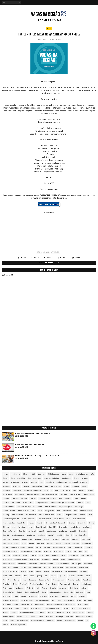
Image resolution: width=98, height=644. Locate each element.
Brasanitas (67, 490)
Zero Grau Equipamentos (18, 625)
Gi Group (91, 523)
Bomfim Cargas (17, 490)
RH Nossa (15, 596)
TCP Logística (41, 613)
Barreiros (66, 486)
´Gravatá (6, 474)
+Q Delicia (14, 474)
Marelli (63, 560)
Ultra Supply (50, 617)
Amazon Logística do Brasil (52, 478)
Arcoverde (25, 482)
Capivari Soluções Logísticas (47, 499)
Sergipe (79, 600)
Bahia (47, 486)
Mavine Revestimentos (62, 564)
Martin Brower (22, 564)
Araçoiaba (85, 478)
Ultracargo (59, 617)
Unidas (5, 621)
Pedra (10, 580)
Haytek (24, 543)
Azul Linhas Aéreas (37, 486)
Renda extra (79, 592)
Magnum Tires (46, 560)
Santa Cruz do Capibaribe (10, 600)
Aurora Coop (7, 486)
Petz (47, 584)
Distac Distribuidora (86, 511)
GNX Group (6, 527)
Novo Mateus (83, 572)
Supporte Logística (84, 608)
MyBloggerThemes (58, 641)
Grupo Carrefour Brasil (10, 531)
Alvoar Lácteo (21, 478)
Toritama (20, 617)
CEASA (25, 503)
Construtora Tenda (51, 507)
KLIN (86, 551)
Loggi (82, 556)
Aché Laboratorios (53, 474)
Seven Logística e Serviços (11, 604)
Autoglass (26, 486)
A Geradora (26, 474)
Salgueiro (65, 596)
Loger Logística (73, 556)
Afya (93, 474)
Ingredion (47, 547)
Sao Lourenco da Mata (27, 600)
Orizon (46, 576)
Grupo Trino (65, 539)
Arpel (41, 482)
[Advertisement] (49, 233)
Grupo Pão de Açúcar (81, 535)
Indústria (39, 547)
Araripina (6, 482)
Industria (30, 547)
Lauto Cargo (7, 556)
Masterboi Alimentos (47, 564)
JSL (75, 551)
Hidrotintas (40, 543)
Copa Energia (79, 507)
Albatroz (6, 478)
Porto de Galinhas (86, 584)
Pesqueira (6, 584)
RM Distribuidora (55, 596)
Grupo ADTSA (53, 527)
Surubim (6, 613)
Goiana (14, 527)
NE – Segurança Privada (10, 572)
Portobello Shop (20, 588)
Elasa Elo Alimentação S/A (47, 515)
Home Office (50, 543)
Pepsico (17, 580)
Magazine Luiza (35, 560)
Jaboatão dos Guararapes (11, 551)
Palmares (72, 576)
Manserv (55, 560)
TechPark (51, 613)
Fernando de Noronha (79, 519)
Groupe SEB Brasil (41, 527)
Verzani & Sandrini (23, 621)
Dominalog (6, 515)
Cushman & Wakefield (9, 511)
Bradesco (58, 490)
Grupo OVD (69, 535)
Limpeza (33, 556)
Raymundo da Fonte (9, 592)
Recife (44, 592)
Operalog (39, 576)
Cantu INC (24, 499)
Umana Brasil (69, 617)
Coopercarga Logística (66, 507)
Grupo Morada (31, 535)
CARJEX (61, 499)
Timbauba (90, 613)
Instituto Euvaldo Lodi (59, 547)
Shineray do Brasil (27, 604)
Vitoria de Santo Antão (38, 621)
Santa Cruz (82, 596)
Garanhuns (72, 523)
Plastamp (54, 584)
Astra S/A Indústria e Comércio (78, 482)
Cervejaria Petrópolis (42, 503)
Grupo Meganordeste (18, 535)
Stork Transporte (36, 608)
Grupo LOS (6, 535)
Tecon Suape (60, 613)
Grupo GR (41, 531)
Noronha (47, 572)
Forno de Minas (22, 523)
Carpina (76, 499)
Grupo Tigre (47, 539)
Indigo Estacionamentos (18, 547)
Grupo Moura (41, 535)
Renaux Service (69, 592)
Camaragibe (63, 494)
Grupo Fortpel (32, 531)
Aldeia (13, 478)
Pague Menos (62, 576)
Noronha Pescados (57, 572)
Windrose (60, 621)
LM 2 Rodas (55, 556)
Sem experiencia (69, 600)
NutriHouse (18, 576)
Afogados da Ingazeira (82, 474)
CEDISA (31, 503)
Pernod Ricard (87, 580)
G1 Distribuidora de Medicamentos (56, 523)
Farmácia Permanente (29, 519)
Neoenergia (23, 572)
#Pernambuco (56, 252)
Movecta (23, 568)
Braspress (82, 490)
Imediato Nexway (87, 543)
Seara (54, 600)
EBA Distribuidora (31, 515)
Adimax (71, 474)
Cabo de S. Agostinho (33, 494)
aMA (29, 478)
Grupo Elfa (22, 531)
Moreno (16, 568)
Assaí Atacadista (62, 482)
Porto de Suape (8, 588)
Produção (53, 588)
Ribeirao (23, 596)
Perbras (24, 580)
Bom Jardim (7, 490)
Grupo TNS (56, 539)
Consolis (40, 507)
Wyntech (81, 621)
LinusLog (41, 556)
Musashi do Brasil (58, 568)
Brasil (49, 28)
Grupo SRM (38, 539)
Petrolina (15, 584)
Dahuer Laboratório (24, 511)
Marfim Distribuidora (74, 560)
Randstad (84, 588)
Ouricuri (54, 576)
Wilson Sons (51, 621)
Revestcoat (7, 596)
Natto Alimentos (71, 568)
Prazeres (45, 588)
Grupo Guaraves (51, 531)
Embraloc (60, 515)
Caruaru (84, 499)
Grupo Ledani (83, 531)
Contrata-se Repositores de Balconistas (30, 445)
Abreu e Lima (42, 474)
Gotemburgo (22, 527)
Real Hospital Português (32, 592)
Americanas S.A (67, 478)
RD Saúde (20, 592)
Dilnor (75, 511)
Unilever (12, 621)
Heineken (32, 543)
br (51, 490)
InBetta (5, 547)
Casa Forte (6, 503)
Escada (90, 515)
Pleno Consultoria (65, 584)
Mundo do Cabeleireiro (35, 568)
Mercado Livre (88, 564)
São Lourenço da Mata (43, 600)
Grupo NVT (51, 535)
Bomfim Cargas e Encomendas (33, 490)
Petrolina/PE (24, 584)
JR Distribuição (58, 551)
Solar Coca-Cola (8, 608)
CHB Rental (80, 503)
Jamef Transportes (27, 551)
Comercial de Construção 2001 (26, 507)
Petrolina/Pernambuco (37, 584)
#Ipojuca (46, 252)
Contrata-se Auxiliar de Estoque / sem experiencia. (33, 433)
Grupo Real (16, 539)
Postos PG (30, 588)
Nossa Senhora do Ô (71, 572)
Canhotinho (15, 499)
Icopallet (59, 543)
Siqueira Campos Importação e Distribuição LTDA (61, 604)
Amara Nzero (37, 478)
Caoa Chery (33, 499)
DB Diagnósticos (49, 511)
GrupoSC (17, 543)
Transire (33, 617)
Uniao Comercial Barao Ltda (84, 617)
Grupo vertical (7, 543)
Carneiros (68, 499)
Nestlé (31, 572)
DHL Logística (67, 511)
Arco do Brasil (15, 482)
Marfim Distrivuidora (9, 564)
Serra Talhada (88, 600)
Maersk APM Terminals (21, 560)
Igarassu (67, 543)
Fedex (68, 519)
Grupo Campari (87, 527)
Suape (74, 608)
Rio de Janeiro (33, 596)
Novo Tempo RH (7, 576)
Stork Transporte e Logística (53, 608)
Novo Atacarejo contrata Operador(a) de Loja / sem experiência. (38, 456)
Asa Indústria (50, 482)
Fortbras (32, 523)
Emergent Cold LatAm (71, 515)
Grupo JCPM (73, 531)
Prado (38, 588)
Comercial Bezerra (9, 507)
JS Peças (68, 551)
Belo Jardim (76, 486)
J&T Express (88, 547)
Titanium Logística (9, 617)
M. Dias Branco (7, 560)
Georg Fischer (82, 523)
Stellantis (25, 608)
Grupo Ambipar (63, 527)
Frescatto (40, 523)
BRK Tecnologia (7, 494)
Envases (83, 515)
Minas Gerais (7, 568)
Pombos (76, 584)
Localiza (64, 556)
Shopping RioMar (39, 604)
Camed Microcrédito (76, 494)
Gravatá (31, 527)
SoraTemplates (46, 641)
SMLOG (86, 604)
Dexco (59, 511)
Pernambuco (33, 580)
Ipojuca (70, 547)
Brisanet (90, 490)
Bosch (46, 490)
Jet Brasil (38, 551)
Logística (89, 556)
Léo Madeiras (17, 556)
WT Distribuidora (70, 621)
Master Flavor (33, 564)
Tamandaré (14, 613)
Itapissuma (79, 547)
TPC (26, 617)
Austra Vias (17, 486)
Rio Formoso (43, 596)
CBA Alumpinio (16, 503)
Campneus (6, 499)
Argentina (34, 482)
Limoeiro (26, 556)
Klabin (80, 551)
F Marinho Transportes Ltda (11, 519)
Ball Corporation (56, 486)
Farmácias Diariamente (45, 519)
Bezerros (85, 486)
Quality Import (63, 588)
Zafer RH (6, 625)
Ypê (87, 621)
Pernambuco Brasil (45, 580)
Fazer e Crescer (59, 519)
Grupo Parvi (6, 539)
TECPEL (68, 613)
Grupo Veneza (86, 539)
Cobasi (88, 503)
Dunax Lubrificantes (18, 515)
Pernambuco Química (59, 580)
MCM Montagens (76, 564)
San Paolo (73, 596)
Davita (40, 511)
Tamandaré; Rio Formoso (27, 613)
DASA (34, 511)
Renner (88, 592)
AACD (34, 474)
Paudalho (80, 576)
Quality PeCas (74, 588)
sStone (17, 608)
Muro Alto (47, 568)
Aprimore (77, 478)
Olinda (32, 576)
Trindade (41, 617)
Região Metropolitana (55, 592)
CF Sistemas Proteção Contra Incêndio (63, 503)
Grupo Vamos (75, 539)
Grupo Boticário (75, 527)
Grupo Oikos (60, 535)
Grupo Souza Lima (27, 539)
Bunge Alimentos (20, 494)
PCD (4, 580)
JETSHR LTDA (48, 551)
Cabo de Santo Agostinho (50, 494)
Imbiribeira (76, 543)
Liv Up (48, 556)
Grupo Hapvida (63, 531)
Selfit (60, 600)
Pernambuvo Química (74, 580)
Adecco (64, 474)
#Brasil (39, 252)
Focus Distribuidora (9, 523)
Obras (26, 576)
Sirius (80, 604)
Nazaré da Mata (83, 568)
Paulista (88, 576)
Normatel (39, 572)
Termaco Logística (79, 613)
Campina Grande (89, 494)
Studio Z (67, 608)
